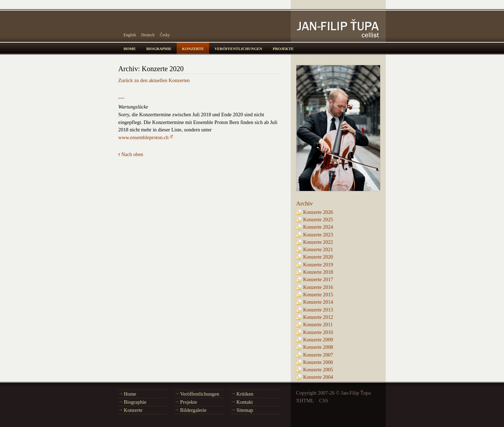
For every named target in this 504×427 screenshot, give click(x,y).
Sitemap (245, 410)
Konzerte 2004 (318, 377)
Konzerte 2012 (318, 317)
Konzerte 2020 (318, 257)
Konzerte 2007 (318, 355)
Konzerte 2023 (318, 235)
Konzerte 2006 (318, 362)
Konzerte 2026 (318, 212)
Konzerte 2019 (318, 265)
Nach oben (132, 154)
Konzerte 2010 (318, 332)
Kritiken (245, 394)
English (130, 35)
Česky (165, 35)
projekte (283, 48)
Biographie (135, 402)
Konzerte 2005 (318, 370)
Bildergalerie (193, 410)
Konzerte (133, 410)
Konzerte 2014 (318, 302)
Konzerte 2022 (318, 242)
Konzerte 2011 (318, 324)
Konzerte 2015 (318, 295)
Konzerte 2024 (318, 227)
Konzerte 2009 (318, 340)
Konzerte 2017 (318, 279)
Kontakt (245, 402)
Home (130, 394)
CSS (324, 401)
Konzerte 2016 (318, 287)
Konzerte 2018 (318, 272)
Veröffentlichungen (200, 394)
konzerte (193, 48)
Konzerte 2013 (318, 310)
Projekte (189, 402)
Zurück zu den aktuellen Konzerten (154, 80)
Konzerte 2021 (318, 249)
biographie (159, 48)
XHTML (305, 401)
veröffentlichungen (238, 48)
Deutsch (148, 35)
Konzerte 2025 (318, 219)
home (130, 48)
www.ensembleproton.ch (143, 137)
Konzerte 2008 (318, 347)
